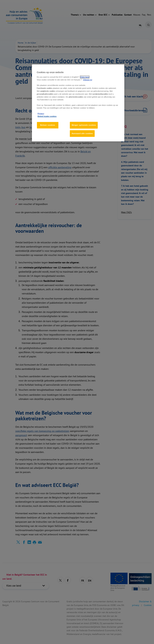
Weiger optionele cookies (84, 125)
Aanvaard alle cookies (82, 133)
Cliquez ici (88, 80)
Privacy (41, 114)
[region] (78, 103)
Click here (85, 77)
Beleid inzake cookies (47, 116)
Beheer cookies (48, 125)
